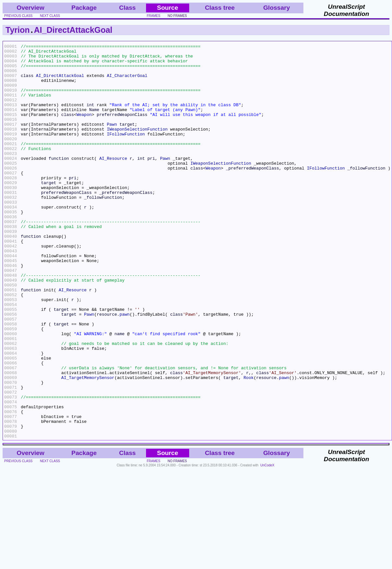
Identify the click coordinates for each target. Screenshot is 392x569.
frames (153, 16)
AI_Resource (113, 182)
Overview (30, 8)
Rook (248, 445)
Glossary (276, 8)
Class (127, 8)
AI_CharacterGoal (127, 82)
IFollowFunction (126, 152)
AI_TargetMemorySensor (88, 445)
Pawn (112, 141)
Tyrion (18, 30)
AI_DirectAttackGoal (73, 30)
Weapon (84, 129)
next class (50, 16)
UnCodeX (267, 544)
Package (84, 8)
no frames (177, 16)
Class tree (220, 8)
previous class (18, 16)
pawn (124, 369)
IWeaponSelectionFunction (137, 146)
